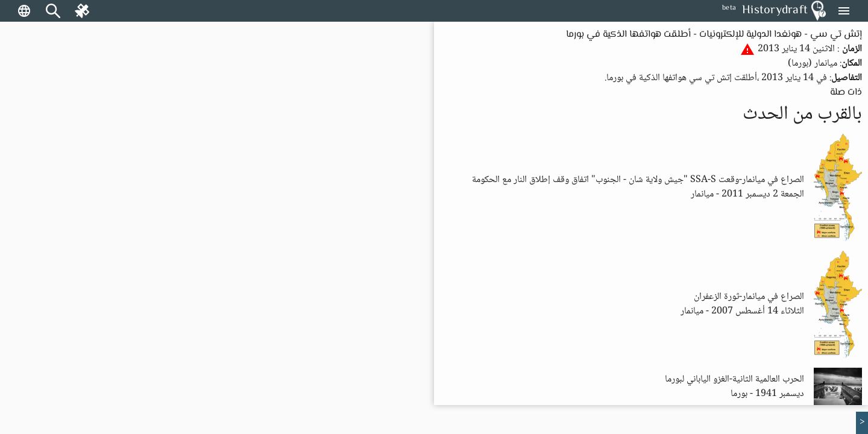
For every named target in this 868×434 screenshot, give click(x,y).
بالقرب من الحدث (802, 115)
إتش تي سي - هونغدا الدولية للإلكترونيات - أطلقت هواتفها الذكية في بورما (714, 35)
